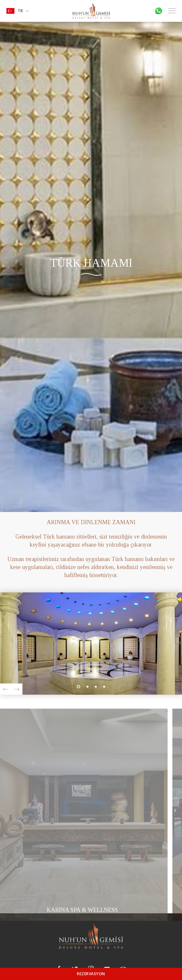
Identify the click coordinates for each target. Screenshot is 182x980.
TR (18, 11)
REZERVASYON (91, 974)
